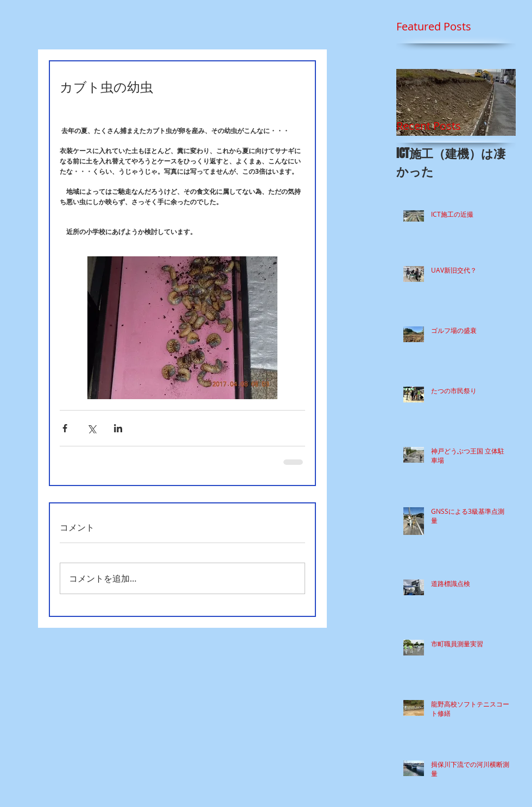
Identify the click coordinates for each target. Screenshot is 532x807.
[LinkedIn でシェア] (118, 428)
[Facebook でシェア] (65, 428)
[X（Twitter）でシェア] (91, 428)
